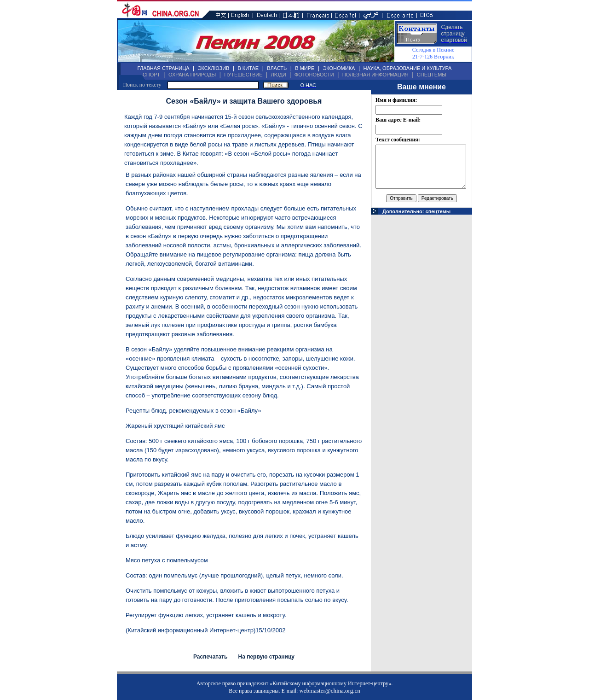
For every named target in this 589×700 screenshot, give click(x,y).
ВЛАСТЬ (277, 68)
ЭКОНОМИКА (339, 68)
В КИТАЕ (248, 68)
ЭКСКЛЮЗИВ (214, 68)
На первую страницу (266, 657)
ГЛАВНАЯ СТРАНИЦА (164, 68)
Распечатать (210, 657)
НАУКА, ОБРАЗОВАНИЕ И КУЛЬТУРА (407, 68)
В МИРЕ (305, 68)
